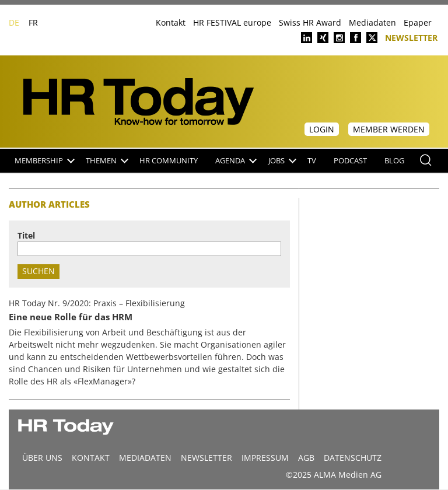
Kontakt (171, 22)
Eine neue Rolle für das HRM (71, 317)
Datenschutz (353, 458)
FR (33, 22)
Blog (394, 161)
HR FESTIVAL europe (232, 22)
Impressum (265, 458)
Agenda (236, 161)
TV (312, 161)
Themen (107, 161)
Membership (45, 161)
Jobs (282, 161)
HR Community (169, 161)
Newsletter (411, 37)
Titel (26, 235)
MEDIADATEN (145, 458)
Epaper (418, 22)
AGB (306, 458)
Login (322, 129)
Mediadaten (372, 22)
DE (14, 22)
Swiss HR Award (310, 22)
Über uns (42, 458)
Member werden (389, 129)
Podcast (350, 161)
